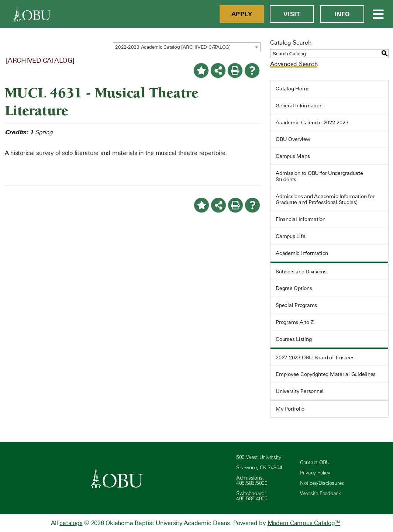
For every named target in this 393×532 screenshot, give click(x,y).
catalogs (71, 523)
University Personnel (300, 391)
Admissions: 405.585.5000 (252, 481)
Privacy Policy (315, 473)
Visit (292, 14)
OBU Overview (293, 139)
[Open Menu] (379, 14)
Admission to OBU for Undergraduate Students (319, 176)
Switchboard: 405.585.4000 (252, 496)
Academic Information (302, 253)
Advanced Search (294, 64)
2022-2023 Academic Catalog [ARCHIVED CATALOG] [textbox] (173, 47)
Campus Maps (293, 156)
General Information (299, 106)
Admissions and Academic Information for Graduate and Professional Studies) (325, 199)
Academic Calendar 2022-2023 (312, 122)
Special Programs (296, 305)
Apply (242, 14)
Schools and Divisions (301, 272)
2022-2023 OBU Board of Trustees (315, 357)
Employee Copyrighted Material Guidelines (326, 374)
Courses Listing (294, 339)
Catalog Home (293, 89)
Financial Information (301, 219)
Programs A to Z (294, 322)
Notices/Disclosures (322, 483)
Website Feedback (320, 493)
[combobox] (187, 47)
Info (342, 14)
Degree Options (294, 288)
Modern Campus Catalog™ (304, 523)
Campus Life (290, 236)
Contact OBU (315, 462)
